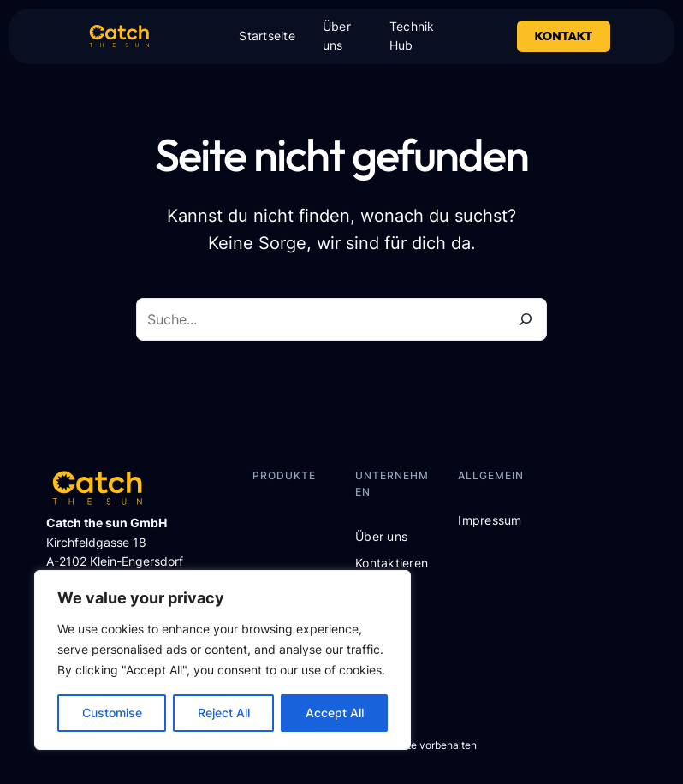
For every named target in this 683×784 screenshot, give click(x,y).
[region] (223, 660)
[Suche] (526, 319)
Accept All (335, 713)
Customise (112, 713)
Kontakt (564, 36)
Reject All (224, 713)
